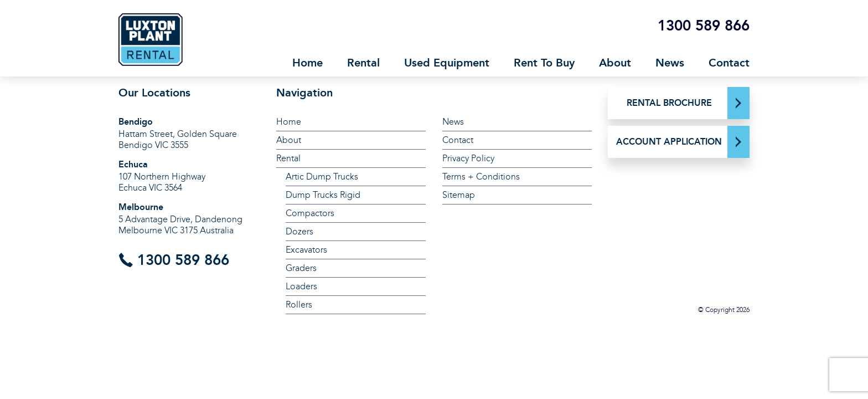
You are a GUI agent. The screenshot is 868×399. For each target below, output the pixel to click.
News (670, 63)
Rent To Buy (544, 63)
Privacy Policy (468, 158)
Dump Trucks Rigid (323, 195)
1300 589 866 (704, 25)
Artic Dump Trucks (322, 177)
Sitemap (459, 195)
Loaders (301, 286)
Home (308, 63)
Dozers (299, 231)
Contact (729, 63)
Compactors (310, 213)
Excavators (306, 250)
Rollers (299, 305)
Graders (301, 268)
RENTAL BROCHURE (669, 103)
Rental (363, 63)
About (615, 63)
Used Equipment (447, 63)
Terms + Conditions (481, 177)
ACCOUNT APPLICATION (669, 142)
